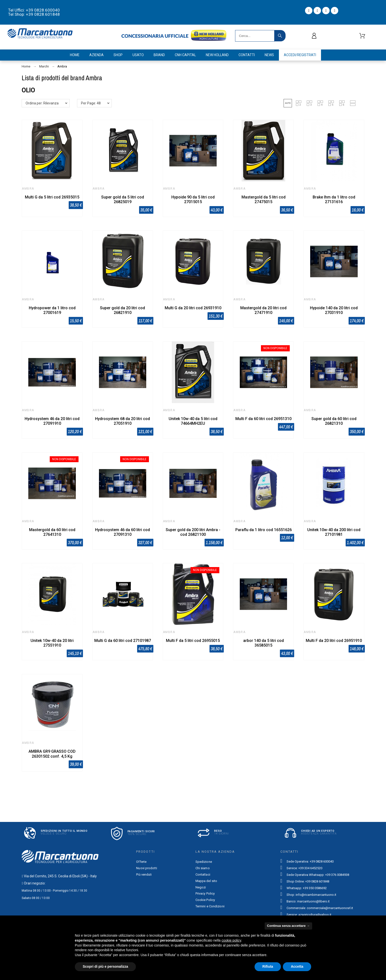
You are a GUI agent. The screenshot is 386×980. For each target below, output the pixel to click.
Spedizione (204, 862)
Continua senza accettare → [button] (288, 926)
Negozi (201, 887)
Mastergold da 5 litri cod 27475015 (264, 199)
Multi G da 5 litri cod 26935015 (52, 197)
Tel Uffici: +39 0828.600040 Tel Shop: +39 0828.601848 (34, 12)
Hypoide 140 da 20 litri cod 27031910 (334, 310)
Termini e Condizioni (210, 906)
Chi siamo (203, 868)
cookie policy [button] (231, 940)
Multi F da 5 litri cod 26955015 (193, 641)
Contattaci (203, 874)
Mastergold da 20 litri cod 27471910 (263, 310)
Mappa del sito (206, 881)
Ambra (28, 189)
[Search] (255, 36)
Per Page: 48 (91, 103)
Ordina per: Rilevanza (42, 103)
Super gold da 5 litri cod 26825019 (123, 199)
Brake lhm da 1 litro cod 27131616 (334, 199)
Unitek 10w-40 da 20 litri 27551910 (52, 643)
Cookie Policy (205, 900)
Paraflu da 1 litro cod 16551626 (264, 530)
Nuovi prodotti (146, 868)
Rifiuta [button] (268, 966)
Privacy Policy (205, 893)
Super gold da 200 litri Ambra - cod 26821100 (193, 532)
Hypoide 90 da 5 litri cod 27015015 (193, 199)
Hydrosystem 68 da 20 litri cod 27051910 (122, 421)
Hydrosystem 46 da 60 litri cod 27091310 (122, 532)
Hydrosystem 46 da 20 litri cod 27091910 (52, 421)
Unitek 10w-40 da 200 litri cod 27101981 (334, 532)
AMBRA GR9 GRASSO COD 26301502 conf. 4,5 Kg (52, 754)
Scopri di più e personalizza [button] (105, 966)
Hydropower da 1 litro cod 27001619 (52, 310)
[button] (288, 103)
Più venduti (144, 874)
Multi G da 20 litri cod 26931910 (193, 308)
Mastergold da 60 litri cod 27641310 (52, 532)
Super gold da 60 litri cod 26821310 (334, 421)
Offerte (141, 862)
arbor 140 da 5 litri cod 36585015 (264, 643)
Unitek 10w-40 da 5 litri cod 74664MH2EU (193, 421)
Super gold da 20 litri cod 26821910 (122, 310)
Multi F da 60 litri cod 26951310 (263, 419)
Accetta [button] (297, 966)
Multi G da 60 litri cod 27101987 (123, 641)
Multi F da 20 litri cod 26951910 (334, 641)
